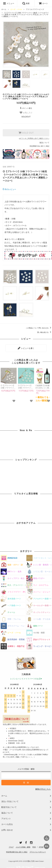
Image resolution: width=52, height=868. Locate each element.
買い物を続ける (45, 332)
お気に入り (26, 113)
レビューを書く (26, 348)
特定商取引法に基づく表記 (39, 146)
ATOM (41, 847)
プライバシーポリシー (38, 852)
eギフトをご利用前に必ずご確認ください (34, 138)
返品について (44, 143)
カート (43, 3)
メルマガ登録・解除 (23, 847)
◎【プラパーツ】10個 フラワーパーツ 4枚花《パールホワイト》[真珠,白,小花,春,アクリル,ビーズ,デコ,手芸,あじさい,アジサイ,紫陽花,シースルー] (26, 387)
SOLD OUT (26, 133)
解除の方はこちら (43, 789)
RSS (34, 847)
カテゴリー (26, 551)
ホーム (4, 9)
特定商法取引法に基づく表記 (17, 852)
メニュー (9, 3)
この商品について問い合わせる (39, 328)
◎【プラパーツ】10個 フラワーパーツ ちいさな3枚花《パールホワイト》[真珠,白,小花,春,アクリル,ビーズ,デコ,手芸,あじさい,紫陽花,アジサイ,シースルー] (9, 387)
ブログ (11, 847)
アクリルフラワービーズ (35, 9)
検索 (26, 3)
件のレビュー (9, 189)
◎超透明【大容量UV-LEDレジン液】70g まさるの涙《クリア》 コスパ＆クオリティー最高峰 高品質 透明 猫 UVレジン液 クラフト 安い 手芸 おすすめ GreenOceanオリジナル (43, 387)
